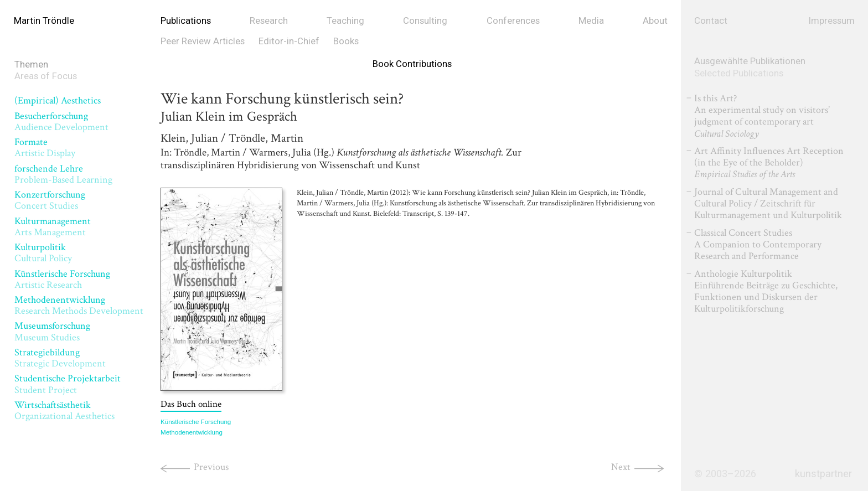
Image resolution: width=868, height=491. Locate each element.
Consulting (425, 20)
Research (269, 20)
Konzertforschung (50, 200)
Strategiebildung (60, 358)
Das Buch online (191, 410)
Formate (45, 148)
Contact (711, 20)
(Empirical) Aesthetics (58, 100)
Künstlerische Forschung (62, 279)
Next (621, 473)
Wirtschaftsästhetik (64, 410)
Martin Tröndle (44, 20)
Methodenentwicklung (79, 305)
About (655, 20)
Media (591, 20)
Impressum (832, 20)
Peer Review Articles (203, 41)
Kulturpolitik (43, 253)
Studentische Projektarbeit (68, 384)
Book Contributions (412, 64)
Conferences (513, 20)
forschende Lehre (63, 174)
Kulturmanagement (53, 227)
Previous (211, 473)
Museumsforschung (52, 331)
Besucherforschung (61, 122)
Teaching (345, 20)
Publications (186, 20)
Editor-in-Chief (289, 41)
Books (346, 41)
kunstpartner (823, 474)
